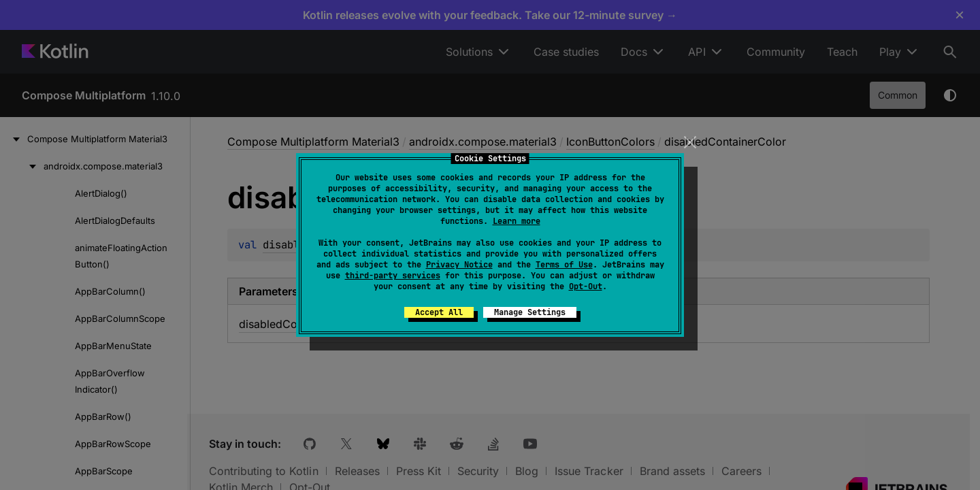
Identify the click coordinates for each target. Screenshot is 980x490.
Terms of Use (564, 265)
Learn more (517, 221)
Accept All (439, 312)
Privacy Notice (459, 265)
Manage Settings (530, 312)
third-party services (393, 276)
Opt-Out (586, 287)
